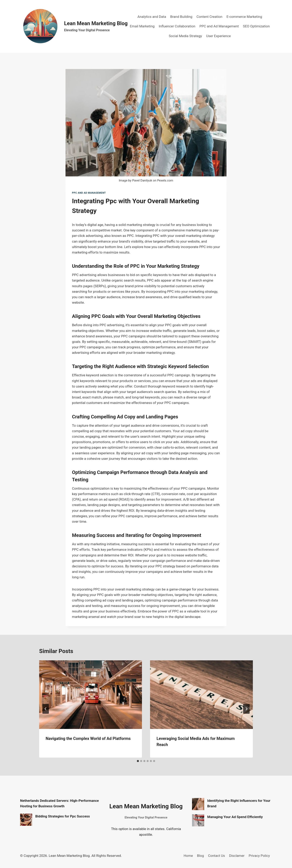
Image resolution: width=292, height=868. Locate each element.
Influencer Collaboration (177, 26)
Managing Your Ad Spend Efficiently (235, 817)
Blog (201, 856)
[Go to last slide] (46, 709)
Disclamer (237, 856)
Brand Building (181, 17)
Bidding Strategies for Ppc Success (63, 816)
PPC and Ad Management (219, 26)
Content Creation (209, 17)
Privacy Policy (259, 856)
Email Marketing (142, 26)
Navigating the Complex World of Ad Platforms (88, 738)
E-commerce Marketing (244, 17)
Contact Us (216, 856)
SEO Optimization (256, 26)
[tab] (138, 761)
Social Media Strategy (185, 36)
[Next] (246, 709)
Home (188, 856)
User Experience (218, 36)
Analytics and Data (152, 17)
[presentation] (91, 695)
